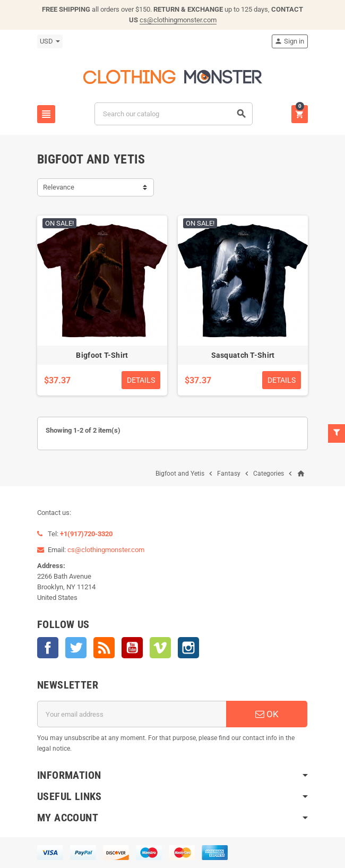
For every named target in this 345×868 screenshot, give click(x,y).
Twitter (76, 648)
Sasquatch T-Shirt (243, 355)
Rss (104, 648)
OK (267, 714)
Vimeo (160, 648)
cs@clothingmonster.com (178, 20)
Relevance (59, 187)
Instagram (188, 648)
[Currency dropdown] (50, 41)
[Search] (174, 114)
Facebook (48, 648)
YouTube (132, 648)
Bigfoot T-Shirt (102, 355)
